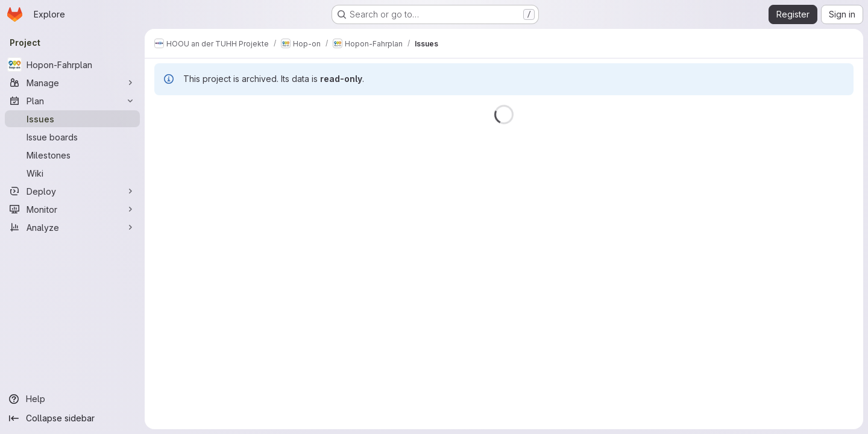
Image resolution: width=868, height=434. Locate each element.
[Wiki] (72, 173)
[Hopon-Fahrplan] (72, 64)
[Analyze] (72, 227)
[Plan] (72, 101)
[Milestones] (72, 155)
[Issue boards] (72, 137)
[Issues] (72, 119)
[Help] (72, 399)
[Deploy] (72, 191)
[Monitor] (72, 209)
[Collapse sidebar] (72, 418)
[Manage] (72, 83)
